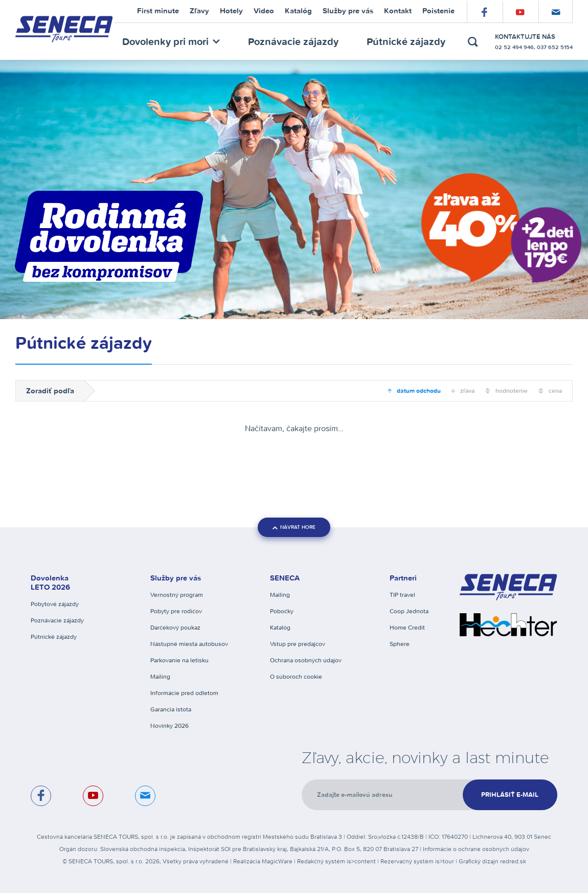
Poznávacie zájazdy (293, 41)
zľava (467, 390)
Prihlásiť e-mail (510, 795)
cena (555, 390)
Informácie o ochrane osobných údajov (476, 849)
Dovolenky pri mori (171, 41)
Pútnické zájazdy (406, 41)
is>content (361, 861)
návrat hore (294, 527)
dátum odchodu (418, 390)
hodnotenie (511, 390)
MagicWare (277, 861)
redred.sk (513, 861)
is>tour (445, 861)
